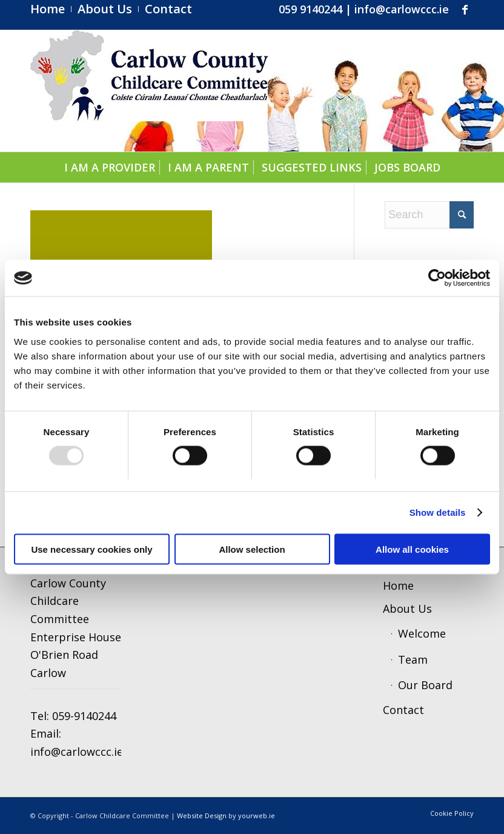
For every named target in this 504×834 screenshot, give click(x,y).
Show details (438, 512)
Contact (403, 710)
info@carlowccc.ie (402, 9)
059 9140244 (310, 9)
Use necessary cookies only (91, 549)
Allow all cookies (412, 549)
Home (398, 585)
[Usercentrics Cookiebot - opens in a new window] (437, 278)
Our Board (425, 685)
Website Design (202, 816)
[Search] (429, 215)
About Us (407, 609)
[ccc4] (149, 91)
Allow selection (252, 549)
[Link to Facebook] (465, 9)
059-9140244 (84, 716)
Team (413, 659)
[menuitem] (51, 9)
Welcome (422, 633)
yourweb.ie (257, 816)
